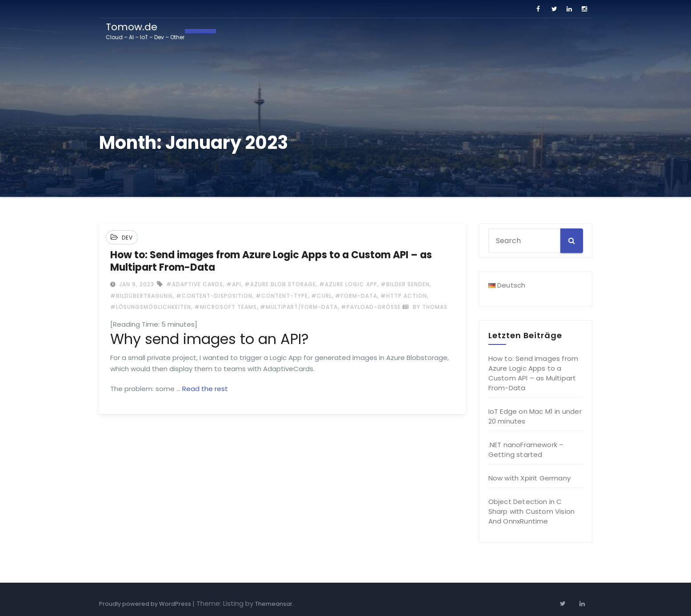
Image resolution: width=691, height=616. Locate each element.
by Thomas (425, 307)
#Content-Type (282, 296)
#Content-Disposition (214, 296)
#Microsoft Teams (226, 307)
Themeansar (274, 604)
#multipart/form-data (299, 307)
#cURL (322, 296)
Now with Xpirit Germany (530, 478)
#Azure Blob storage (280, 284)
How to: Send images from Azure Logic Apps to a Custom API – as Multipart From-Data (271, 261)
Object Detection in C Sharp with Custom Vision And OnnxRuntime (532, 511)
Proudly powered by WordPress (146, 604)
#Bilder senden (405, 284)
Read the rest (205, 389)
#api (234, 284)
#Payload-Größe (371, 307)
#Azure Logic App (348, 284)
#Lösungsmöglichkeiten (151, 307)
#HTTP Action (404, 296)
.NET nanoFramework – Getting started (526, 450)
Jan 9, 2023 (136, 284)
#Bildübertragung (142, 296)
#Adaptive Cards (195, 284)
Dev (127, 238)
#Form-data (356, 296)
